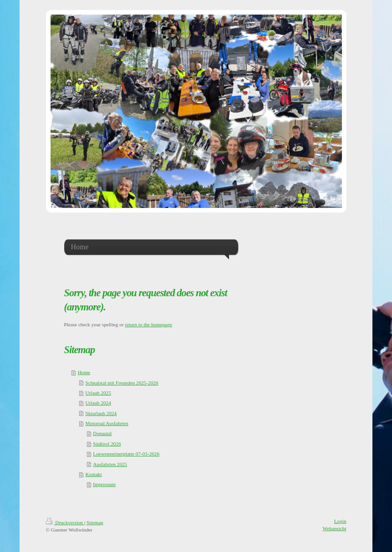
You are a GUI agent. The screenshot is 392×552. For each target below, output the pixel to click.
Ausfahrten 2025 (110, 464)
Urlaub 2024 (98, 403)
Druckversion (65, 522)
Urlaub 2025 (98, 393)
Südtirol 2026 (107, 444)
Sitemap (95, 522)
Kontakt (94, 474)
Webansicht (335, 528)
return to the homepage (148, 324)
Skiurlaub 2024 (101, 413)
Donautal (102, 433)
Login (340, 521)
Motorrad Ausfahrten (107, 423)
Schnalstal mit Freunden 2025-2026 (122, 383)
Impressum (104, 484)
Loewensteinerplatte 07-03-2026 (126, 454)
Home (84, 372)
